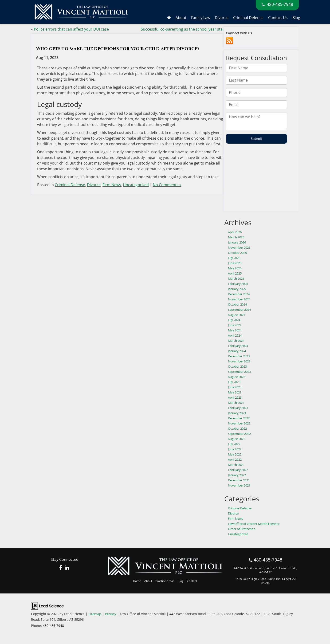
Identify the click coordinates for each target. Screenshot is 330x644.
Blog (296, 18)
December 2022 (239, 418)
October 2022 (237, 428)
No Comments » (167, 185)
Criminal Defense (248, 18)
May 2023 (235, 392)
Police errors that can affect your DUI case (71, 29)
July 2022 (234, 444)
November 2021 (239, 485)
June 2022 (235, 449)
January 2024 (237, 351)
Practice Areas (165, 581)
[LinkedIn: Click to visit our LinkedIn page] (67, 568)
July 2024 (234, 320)
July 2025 (234, 258)
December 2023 (239, 356)
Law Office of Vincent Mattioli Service (254, 524)
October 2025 (237, 253)
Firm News (112, 185)
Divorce (94, 185)
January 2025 (237, 289)
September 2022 (239, 434)
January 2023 (237, 413)
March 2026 (236, 237)
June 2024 (235, 325)
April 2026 (235, 232)
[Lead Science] (47, 605)
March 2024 (236, 341)
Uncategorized (136, 185)
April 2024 (235, 335)
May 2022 (235, 454)
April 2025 (235, 273)
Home (137, 581)
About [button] (181, 18)
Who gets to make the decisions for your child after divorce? (118, 49)
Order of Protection (242, 529)
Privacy (111, 614)
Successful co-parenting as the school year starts (184, 29)
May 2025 (235, 268)
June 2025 (235, 263)
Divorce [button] (222, 18)
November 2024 (239, 299)
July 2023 (234, 382)
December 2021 (239, 480)
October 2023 (237, 366)
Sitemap (95, 614)
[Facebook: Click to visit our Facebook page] (61, 568)
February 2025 (238, 284)
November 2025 (239, 247)
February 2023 (238, 408)
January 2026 (237, 242)
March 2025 (236, 279)
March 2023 (236, 403)
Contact (192, 581)
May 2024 (235, 330)
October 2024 (237, 304)
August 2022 (237, 439)
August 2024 (237, 315)
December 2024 (239, 294)
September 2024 (239, 310)
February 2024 (238, 346)
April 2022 (235, 459)
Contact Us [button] (278, 18)
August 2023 (237, 377)
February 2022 (238, 470)
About (148, 581)
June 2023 (235, 387)
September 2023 (239, 372)
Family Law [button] (201, 18)
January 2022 (237, 475)
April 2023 (235, 397)
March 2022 (236, 465)
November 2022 (239, 423)
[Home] (169, 18)
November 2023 (239, 361)
